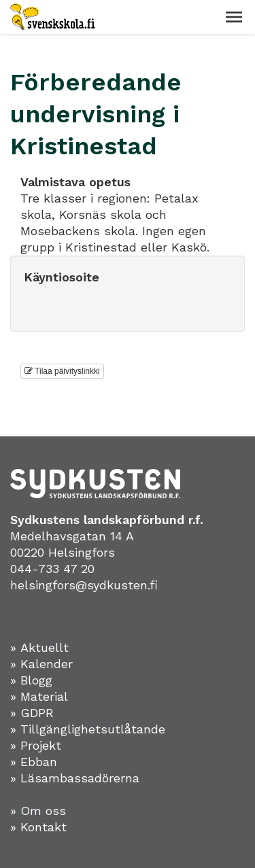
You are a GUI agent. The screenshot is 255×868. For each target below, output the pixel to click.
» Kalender (41, 664)
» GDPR (32, 713)
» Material (39, 696)
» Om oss (38, 811)
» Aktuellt (39, 647)
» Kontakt (38, 827)
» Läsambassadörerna (75, 778)
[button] (234, 17)
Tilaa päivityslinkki (62, 371)
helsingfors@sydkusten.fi (84, 585)
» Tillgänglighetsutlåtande (88, 729)
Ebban (39, 762)
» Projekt (36, 745)
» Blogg (31, 680)
